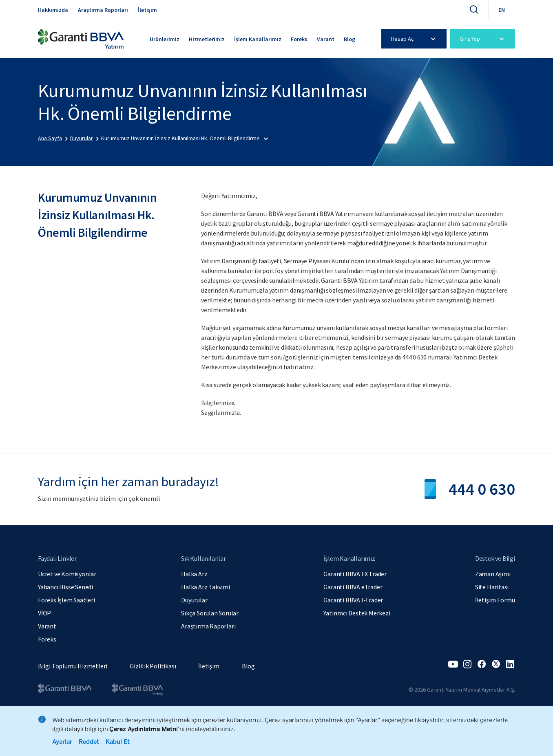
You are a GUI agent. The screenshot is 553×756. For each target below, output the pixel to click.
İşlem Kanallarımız (258, 39)
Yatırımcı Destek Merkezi (357, 613)
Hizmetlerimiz (207, 39)
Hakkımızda (53, 10)
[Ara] (474, 9)
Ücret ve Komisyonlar (67, 574)
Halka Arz (194, 574)
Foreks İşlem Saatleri (66, 600)
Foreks (299, 39)
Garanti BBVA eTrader (353, 587)
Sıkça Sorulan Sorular (210, 613)
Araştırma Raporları (103, 10)
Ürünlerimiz (165, 39)
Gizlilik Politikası (153, 666)
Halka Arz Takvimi (206, 587)
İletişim (147, 10)
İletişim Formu (495, 600)
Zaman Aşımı (493, 574)
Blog (349, 39)
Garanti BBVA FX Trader (355, 574)
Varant (326, 39)
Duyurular (194, 600)
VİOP (44, 613)
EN (502, 10)
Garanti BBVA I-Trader (353, 600)
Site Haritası (492, 587)
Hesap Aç (415, 39)
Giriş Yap (483, 39)
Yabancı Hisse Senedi (65, 587)
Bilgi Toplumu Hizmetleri (73, 666)
